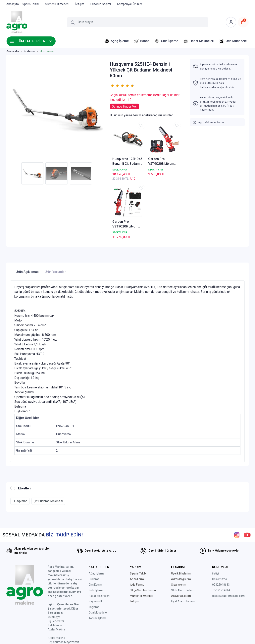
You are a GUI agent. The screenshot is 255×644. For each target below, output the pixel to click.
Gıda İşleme (96, 532)
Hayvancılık (96, 543)
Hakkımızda (220, 521)
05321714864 (222, 532)
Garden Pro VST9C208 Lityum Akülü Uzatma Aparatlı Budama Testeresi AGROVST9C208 (172, 150)
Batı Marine (55, 567)
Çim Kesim (95, 526)
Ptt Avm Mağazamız (61, 596)
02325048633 (221, 526)
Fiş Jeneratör (56, 563)
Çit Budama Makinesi (48, 443)
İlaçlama (94, 549)
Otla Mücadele (98, 554)
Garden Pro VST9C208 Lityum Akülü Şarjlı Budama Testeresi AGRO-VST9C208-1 (147, 150)
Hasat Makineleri (99, 538)
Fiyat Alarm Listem (183, 543)
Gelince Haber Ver (124, 106)
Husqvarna (20, 443)
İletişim (217, 515)
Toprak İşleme (98, 560)
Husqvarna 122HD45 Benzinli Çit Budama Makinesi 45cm (121, 150)
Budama (94, 521)
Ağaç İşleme (97, 515)
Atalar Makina (56, 571)
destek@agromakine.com (228, 538)
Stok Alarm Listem (183, 532)
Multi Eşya (54, 559)
